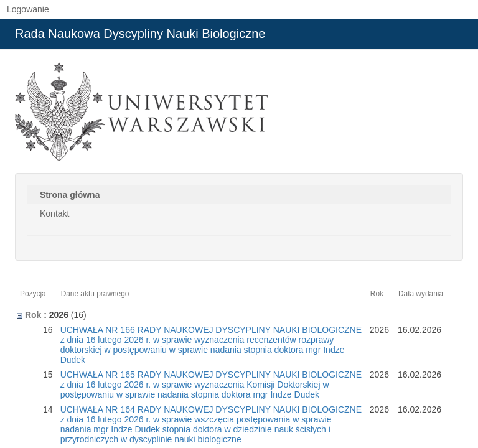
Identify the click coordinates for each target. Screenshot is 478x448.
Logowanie (28, 9)
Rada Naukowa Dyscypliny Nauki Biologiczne (140, 34)
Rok (377, 294)
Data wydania (421, 294)
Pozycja (33, 294)
